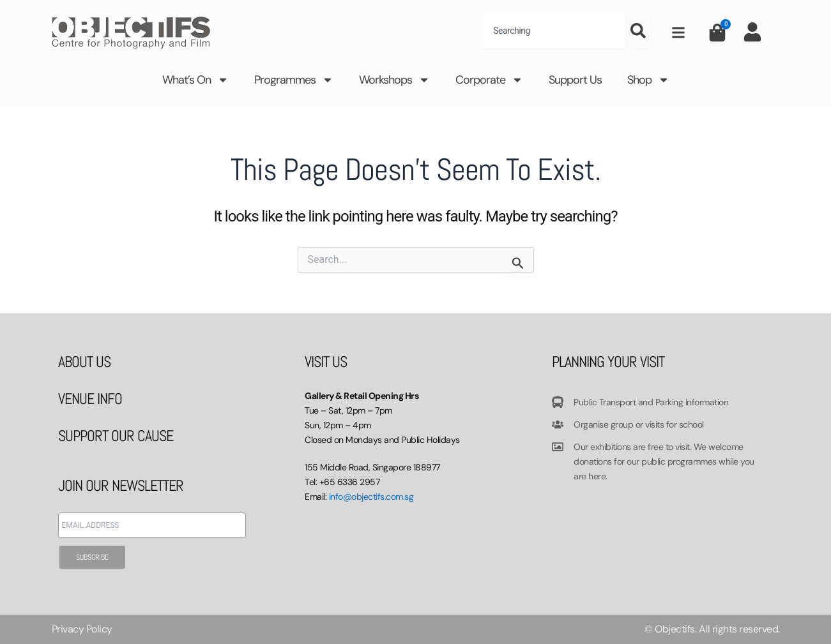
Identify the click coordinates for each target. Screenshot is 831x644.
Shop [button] (648, 80)
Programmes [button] (294, 80)
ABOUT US (84, 362)
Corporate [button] (489, 80)
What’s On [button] (195, 80)
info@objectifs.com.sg (371, 497)
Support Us (575, 80)
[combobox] (554, 31)
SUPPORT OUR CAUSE (116, 436)
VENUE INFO (90, 399)
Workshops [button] (394, 80)
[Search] (641, 31)
